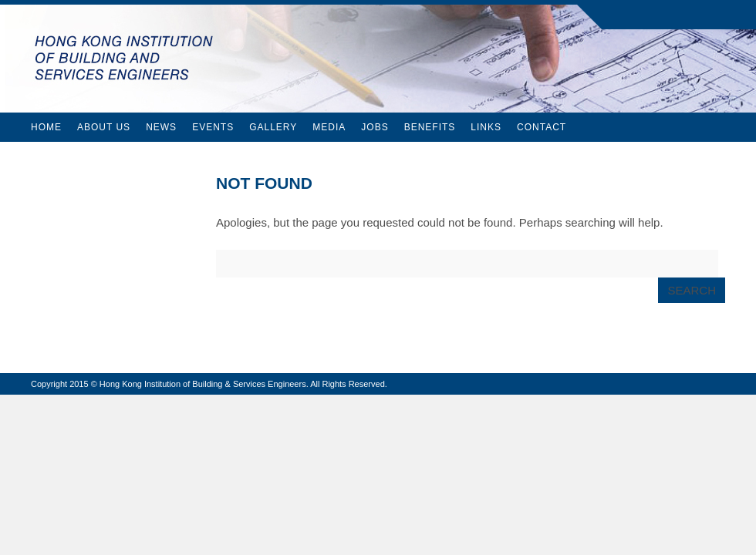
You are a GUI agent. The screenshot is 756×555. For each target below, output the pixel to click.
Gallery (273, 127)
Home (46, 127)
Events (213, 127)
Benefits (430, 127)
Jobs (375, 127)
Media (329, 127)
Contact (542, 127)
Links (486, 127)
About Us (104, 127)
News (161, 127)
